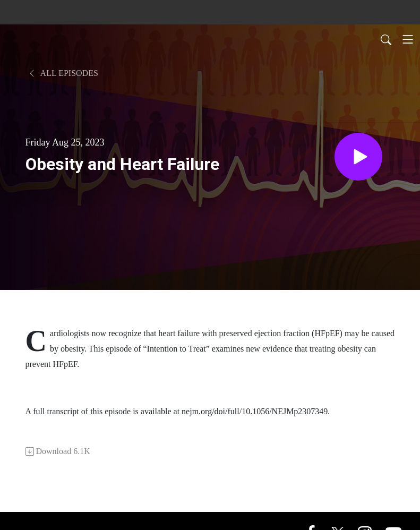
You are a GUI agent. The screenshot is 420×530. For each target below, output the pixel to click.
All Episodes (63, 73)
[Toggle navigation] (408, 39)
